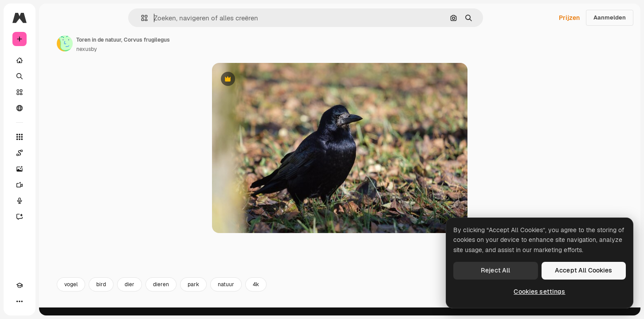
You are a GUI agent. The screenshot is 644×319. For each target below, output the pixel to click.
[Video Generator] (53, 185)
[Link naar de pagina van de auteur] (132, 43)
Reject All (495, 270)
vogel (138, 292)
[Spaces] (53, 153)
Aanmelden (610, 18)
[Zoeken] (53, 76)
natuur (293, 292)
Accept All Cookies (584, 270)
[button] (175, 18)
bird (169, 292)
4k (323, 292)
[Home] (53, 60)
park (261, 292)
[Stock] (53, 92)
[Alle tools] (53, 137)
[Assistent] (53, 217)
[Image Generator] (53, 169)
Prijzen (569, 18)
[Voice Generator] (53, 201)
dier (197, 292)
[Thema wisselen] (35, 301)
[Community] (53, 108)
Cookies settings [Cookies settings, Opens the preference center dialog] (539, 292)
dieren (228, 292)
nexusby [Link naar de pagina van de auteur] (154, 49)
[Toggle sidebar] (87, 18)
